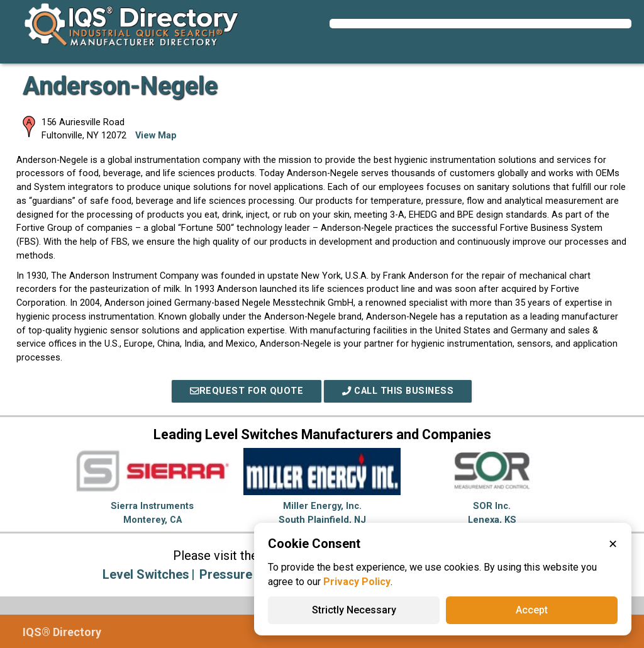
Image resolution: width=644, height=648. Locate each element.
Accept (532, 610)
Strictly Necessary (354, 610)
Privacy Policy (357, 582)
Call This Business (398, 391)
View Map (156, 136)
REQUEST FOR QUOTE (247, 391)
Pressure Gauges (249, 574)
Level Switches (146, 574)
